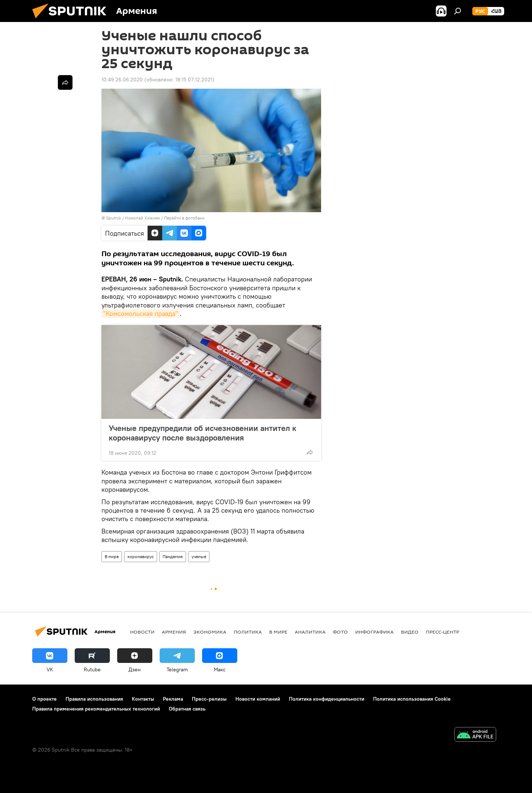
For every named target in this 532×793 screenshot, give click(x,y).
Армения (174, 632)
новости (142, 632)
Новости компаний (258, 699)
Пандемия (173, 556)
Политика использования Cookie (412, 699)
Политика (248, 632)
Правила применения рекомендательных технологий (96, 709)
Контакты (143, 699)
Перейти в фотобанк (184, 218)
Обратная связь (187, 709)
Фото (340, 632)
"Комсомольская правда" (141, 313)
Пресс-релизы (209, 699)
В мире (112, 556)
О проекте (44, 699)
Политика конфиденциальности (327, 699)
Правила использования (94, 699)
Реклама (173, 699)
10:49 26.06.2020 (122, 80)
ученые (199, 556)
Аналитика (310, 632)
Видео (410, 632)
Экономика (210, 632)
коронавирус (141, 556)
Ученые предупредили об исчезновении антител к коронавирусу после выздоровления (202, 433)
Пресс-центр (442, 632)
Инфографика (374, 632)
